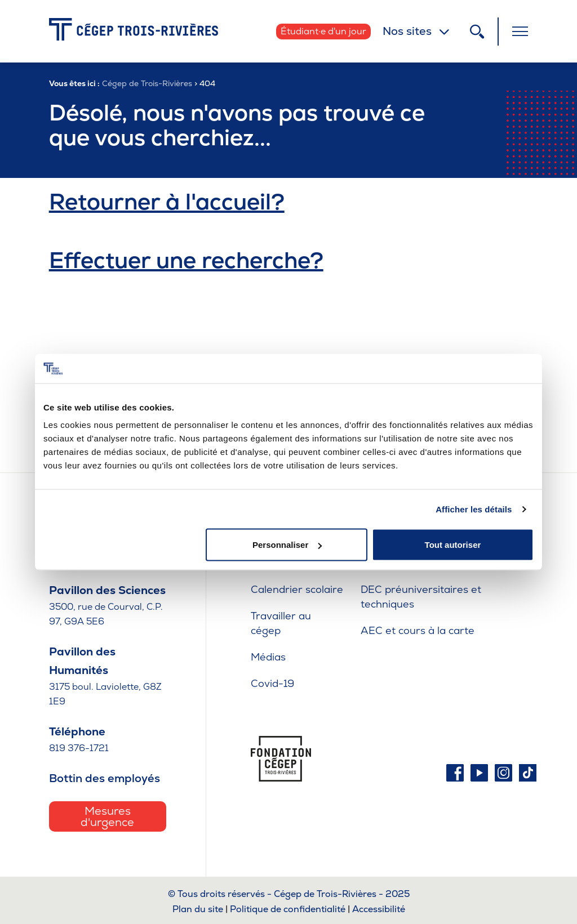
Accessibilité (379, 909)
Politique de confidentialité (288, 909)
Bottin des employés (105, 778)
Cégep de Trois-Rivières (147, 83)
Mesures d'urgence (107, 816)
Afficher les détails (474, 509)
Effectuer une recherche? (186, 260)
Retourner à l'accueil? (167, 202)
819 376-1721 (79, 748)
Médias (268, 657)
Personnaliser (287, 545)
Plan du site (198, 909)
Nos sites (407, 31)
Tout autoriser (453, 545)
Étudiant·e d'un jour (323, 31)
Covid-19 (272, 683)
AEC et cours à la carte (418, 630)
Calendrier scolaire (297, 589)
